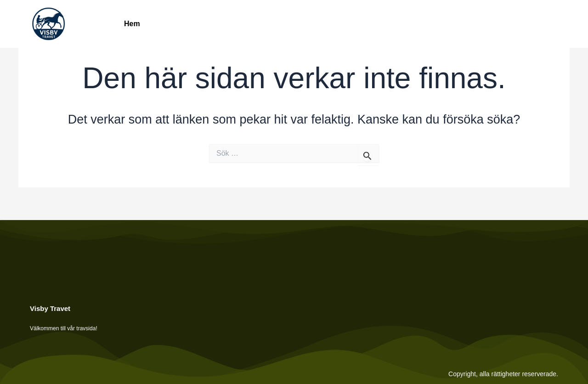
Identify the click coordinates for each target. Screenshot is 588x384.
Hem (132, 24)
